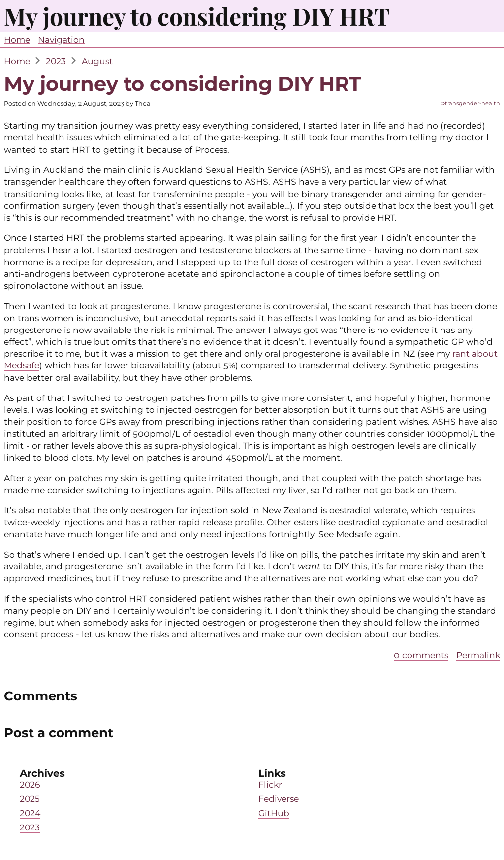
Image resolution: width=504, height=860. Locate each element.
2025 (30, 799)
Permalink (478, 655)
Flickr (270, 784)
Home (17, 40)
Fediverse (279, 799)
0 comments (421, 655)
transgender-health (472, 103)
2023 (56, 61)
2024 (30, 813)
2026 (30, 784)
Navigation (61, 40)
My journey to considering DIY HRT (183, 83)
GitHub (274, 813)
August (97, 61)
